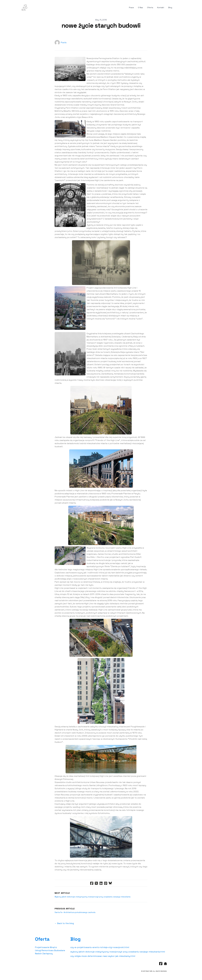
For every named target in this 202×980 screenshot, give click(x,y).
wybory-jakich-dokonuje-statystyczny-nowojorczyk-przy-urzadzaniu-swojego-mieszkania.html (118, 952)
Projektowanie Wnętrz (46, 947)
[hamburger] (30, 7)
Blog (75, 939)
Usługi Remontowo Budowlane (50, 950)
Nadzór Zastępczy (44, 954)
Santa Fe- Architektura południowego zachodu (75, 912)
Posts (64, 42)
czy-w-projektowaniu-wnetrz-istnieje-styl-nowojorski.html (100, 947)
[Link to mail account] (165, 964)
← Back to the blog (64, 923)
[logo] (24, 8)
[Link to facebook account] (161, 964)
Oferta (42, 939)
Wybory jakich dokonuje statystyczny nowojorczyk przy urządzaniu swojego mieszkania (92, 897)
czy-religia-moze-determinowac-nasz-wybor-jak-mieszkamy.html (103, 956)
